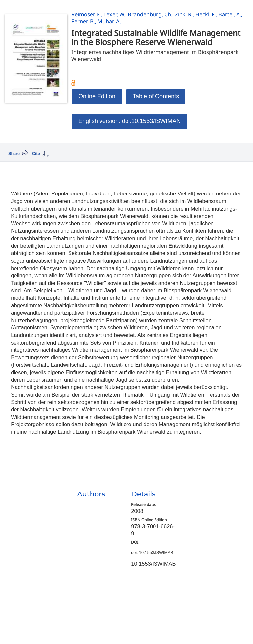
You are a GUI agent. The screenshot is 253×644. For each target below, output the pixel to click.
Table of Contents (156, 96)
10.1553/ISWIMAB (153, 564)
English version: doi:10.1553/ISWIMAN (129, 121)
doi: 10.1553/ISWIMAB (152, 553)
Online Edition (97, 96)
